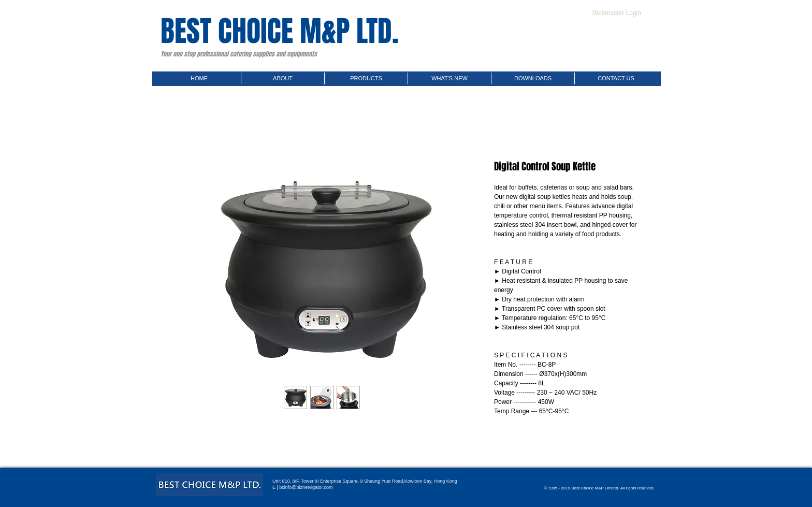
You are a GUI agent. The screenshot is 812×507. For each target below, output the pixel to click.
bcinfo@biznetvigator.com (306, 487)
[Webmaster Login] (617, 13)
